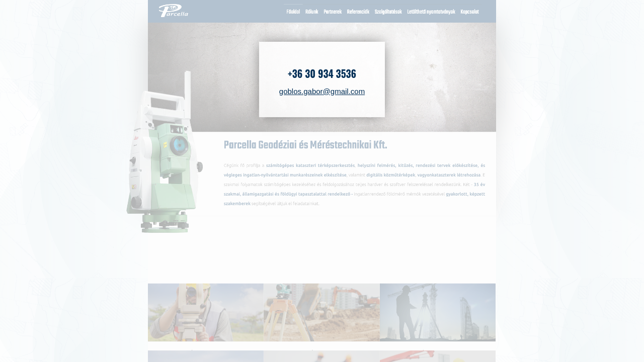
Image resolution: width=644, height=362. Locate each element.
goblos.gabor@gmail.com (322, 91)
